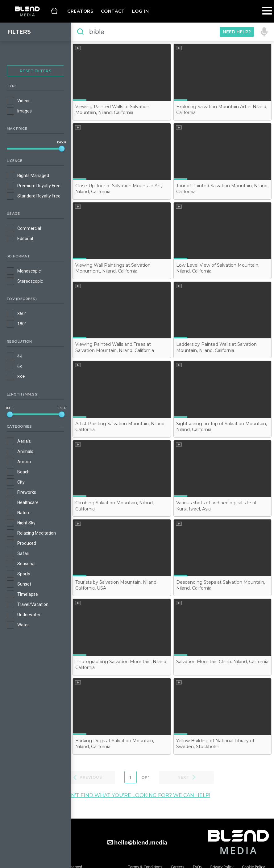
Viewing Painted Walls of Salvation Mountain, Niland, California (112, 110)
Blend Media (27, 11)
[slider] (62, 149)
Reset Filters (36, 71)
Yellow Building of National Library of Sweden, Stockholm (215, 744)
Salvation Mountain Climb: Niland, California (222, 662)
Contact (113, 11)
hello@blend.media (141, 842)
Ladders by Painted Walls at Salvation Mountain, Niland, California (216, 347)
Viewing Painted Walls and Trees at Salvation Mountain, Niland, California (115, 347)
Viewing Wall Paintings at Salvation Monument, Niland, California (113, 268)
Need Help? (237, 32)
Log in (140, 11)
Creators (80, 11)
